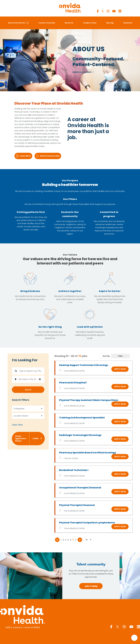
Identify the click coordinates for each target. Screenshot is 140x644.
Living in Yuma (90, 23)
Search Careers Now (48, 156)
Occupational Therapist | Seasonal (80, 488)
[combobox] (27, 379)
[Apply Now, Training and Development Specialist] (120, 422)
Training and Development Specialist (82, 418)
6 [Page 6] (73, 540)
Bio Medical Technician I (74, 470)
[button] (40, 379)
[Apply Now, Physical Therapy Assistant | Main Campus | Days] (120, 404)
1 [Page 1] (61, 540)
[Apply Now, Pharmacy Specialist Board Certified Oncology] (120, 457)
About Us (69, 23)
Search (28, 390)
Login (37, 438)
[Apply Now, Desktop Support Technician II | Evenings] (120, 369)
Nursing (110, 23)
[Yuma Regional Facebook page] (98, 11)
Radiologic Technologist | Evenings (80, 435)
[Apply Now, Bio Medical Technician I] (120, 474)
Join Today (91, 586)
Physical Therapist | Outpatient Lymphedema (87, 523)
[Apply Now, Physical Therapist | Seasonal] (120, 509)
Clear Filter (17, 425)
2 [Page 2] (63, 540)
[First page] (57, 540)
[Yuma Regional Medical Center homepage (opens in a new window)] (23, 615)
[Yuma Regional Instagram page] (108, 11)
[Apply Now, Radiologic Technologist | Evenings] (120, 439)
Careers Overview (47, 23)
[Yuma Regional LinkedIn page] (120, 11)
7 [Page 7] (76, 540)
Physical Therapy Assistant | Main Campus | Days (89, 400)
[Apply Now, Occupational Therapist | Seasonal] (120, 492)
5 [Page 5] (71, 540)
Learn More (23, 156)
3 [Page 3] (66, 540)
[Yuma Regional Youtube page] (114, 11)
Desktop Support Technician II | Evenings (84, 365)
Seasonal (128, 23)
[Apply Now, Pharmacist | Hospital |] (120, 387)
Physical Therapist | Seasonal (77, 505)
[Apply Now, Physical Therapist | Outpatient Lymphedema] (120, 527)
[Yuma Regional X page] (103, 11)
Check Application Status (21, 438)
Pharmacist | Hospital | (73, 383)
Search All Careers (18, 23)
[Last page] (80, 540)
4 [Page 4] (68, 540)
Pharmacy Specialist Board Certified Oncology (88, 453)
